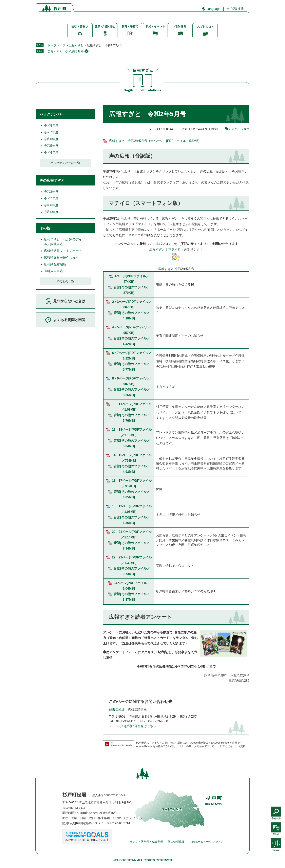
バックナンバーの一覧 (65, 163)
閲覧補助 (237, 9)
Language (213, 9)
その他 (45, 228)
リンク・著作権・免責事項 (146, 842)
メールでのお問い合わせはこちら (133, 726)
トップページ (56, 45)
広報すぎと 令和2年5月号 (66, 51)
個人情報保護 (176, 842)
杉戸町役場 (74, 795)
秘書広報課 (117, 710)
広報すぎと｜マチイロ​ (165, 249)
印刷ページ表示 (239, 129)
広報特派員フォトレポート (63, 251)
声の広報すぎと (52, 181)
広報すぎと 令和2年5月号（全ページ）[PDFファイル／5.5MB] (154, 141)
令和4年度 (51, 152)
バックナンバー (52, 114)
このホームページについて (206, 842)
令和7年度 (51, 132)
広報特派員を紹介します (61, 258)
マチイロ (144, 224)
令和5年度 (51, 146)
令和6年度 (51, 139)
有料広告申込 (53, 271)
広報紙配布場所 (55, 264)
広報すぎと (76, 45)
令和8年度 (51, 126)
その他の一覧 (65, 281)
